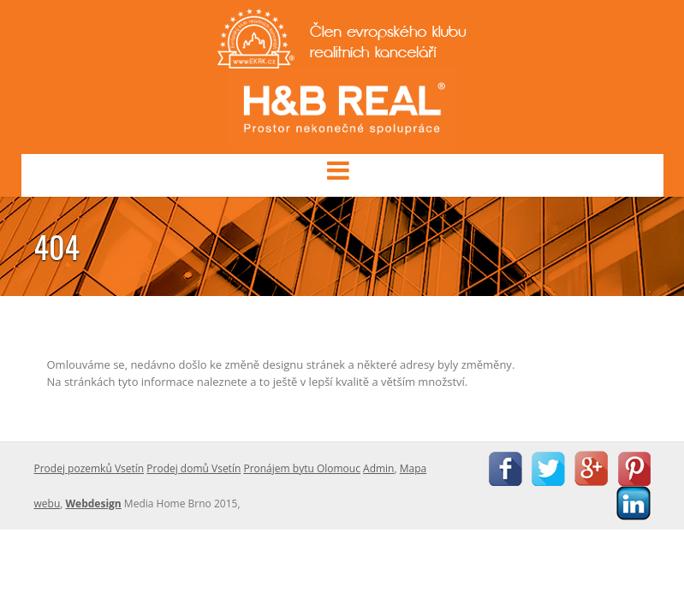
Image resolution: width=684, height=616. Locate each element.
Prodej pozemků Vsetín (89, 468)
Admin (378, 468)
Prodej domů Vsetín (193, 468)
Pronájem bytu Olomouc (302, 468)
